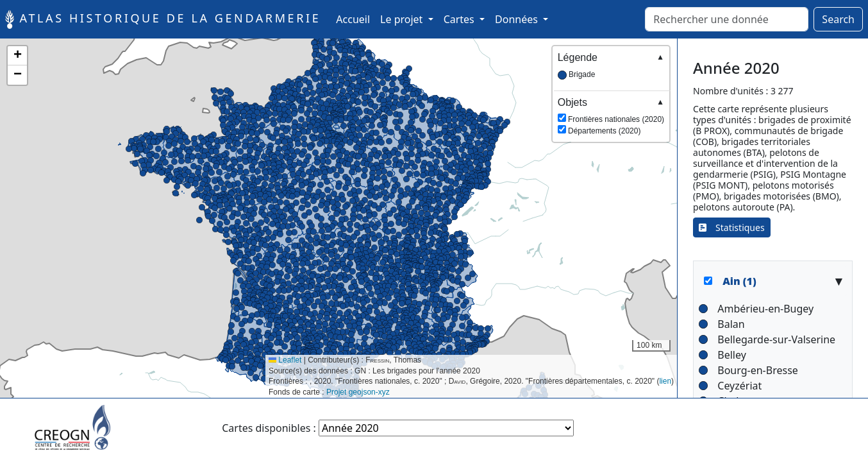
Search (838, 19)
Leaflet (285, 360)
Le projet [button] (403, 19)
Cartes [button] (460, 19)
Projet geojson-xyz (358, 392)
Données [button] (518, 19)
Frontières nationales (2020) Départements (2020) (611, 116)
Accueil (355, 19)
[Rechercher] (727, 19)
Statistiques (732, 227)
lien (665, 381)
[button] (419, 250)
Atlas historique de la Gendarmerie (163, 19)
